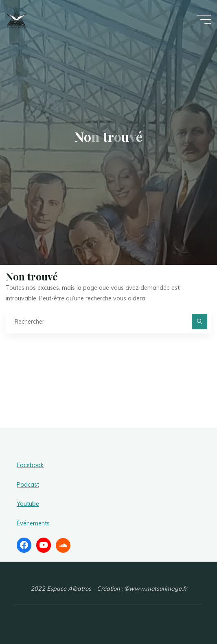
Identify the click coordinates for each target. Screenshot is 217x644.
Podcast (28, 485)
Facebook (30, 465)
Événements (33, 523)
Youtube (28, 504)
